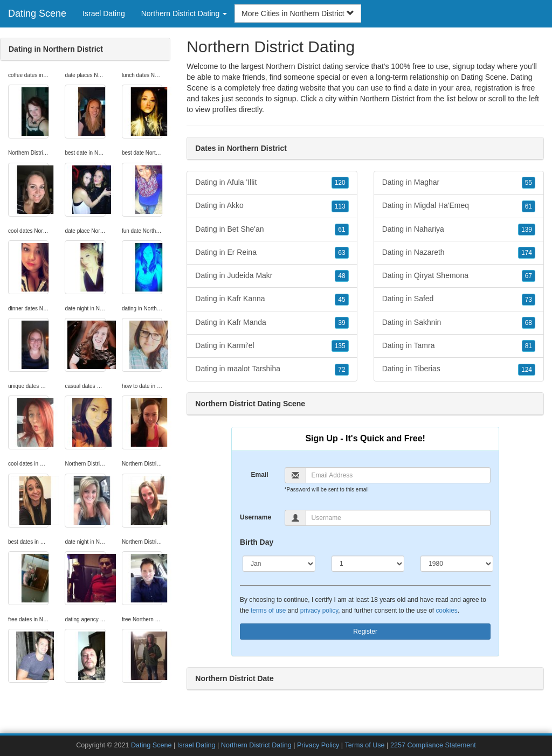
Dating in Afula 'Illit (272, 183)
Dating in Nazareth (459, 253)
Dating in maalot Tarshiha (272, 369)
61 (341, 230)
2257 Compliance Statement (433, 745)
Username (256, 517)
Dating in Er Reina (272, 253)
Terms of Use (364, 745)
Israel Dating (104, 13)
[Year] (457, 564)
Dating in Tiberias (459, 369)
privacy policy (319, 611)
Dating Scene (37, 13)
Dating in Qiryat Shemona (459, 276)
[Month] (279, 564)
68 (529, 323)
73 (529, 300)
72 (341, 370)
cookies (446, 611)
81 (529, 346)
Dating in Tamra (459, 346)
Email (260, 475)
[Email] (398, 475)
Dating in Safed (459, 299)
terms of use (268, 611)
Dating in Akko (272, 206)
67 (529, 276)
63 (341, 253)
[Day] (368, 564)
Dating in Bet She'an (272, 230)
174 (527, 253)
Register (365, 632)
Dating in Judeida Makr (272, 276)
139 (527, 230)
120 (340, 183)
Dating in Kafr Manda (272, 323)
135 (340, 346)
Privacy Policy (318, 745)
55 (529, 183)
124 (527, 370)
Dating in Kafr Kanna (272, 299)
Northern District (387, 99)
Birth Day (257, 542)
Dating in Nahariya (459, 230)
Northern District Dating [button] (184, 13)
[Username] (398, 518)
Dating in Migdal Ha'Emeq (459, 206)
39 (341, 323)
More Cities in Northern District (298, 13)
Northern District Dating (256, 745)
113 (340, 206)
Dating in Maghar (459, 183)
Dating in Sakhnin (459, 323)
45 (341, 300)
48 (341, 276)
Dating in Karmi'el (272, 346)
